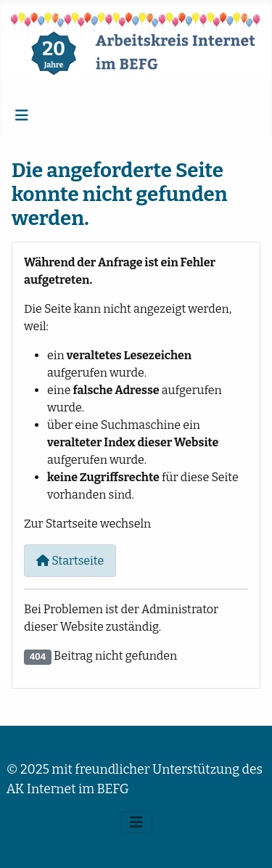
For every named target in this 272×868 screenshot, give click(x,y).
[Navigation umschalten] (22, 115)
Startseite (70, 561)
